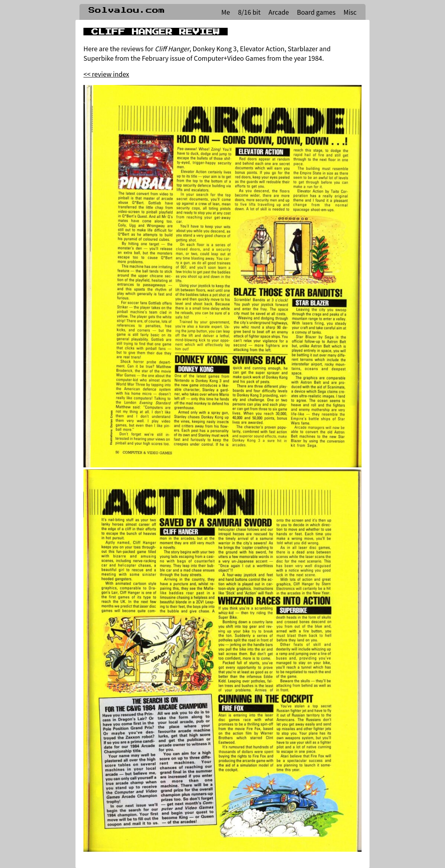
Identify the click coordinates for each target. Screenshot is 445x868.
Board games (316, 12)
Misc (350, 12)
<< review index (106, 74)
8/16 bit (249, 12)
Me (226, 12)
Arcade (279, 12)
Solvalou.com (127, 10)
